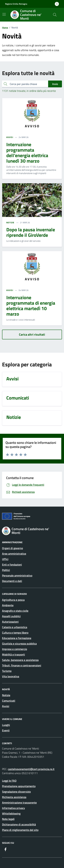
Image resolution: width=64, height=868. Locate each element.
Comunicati (9, 701)
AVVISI (10, 137)
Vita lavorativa (11, 676)
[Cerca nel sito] (55, 15)
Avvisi (6, 706)
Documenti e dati (12, 581)
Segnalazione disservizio (16, 792)
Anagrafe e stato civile (15, 611)
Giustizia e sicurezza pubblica (19, 644)
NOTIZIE (10, 223)
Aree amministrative (14, 554)
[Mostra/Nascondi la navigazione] (4, 14)
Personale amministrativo (17, 575)
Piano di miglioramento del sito (20, 830)
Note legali (8, 819)
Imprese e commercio (15, 649)
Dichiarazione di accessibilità (19, 824)
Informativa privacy (13, 808)
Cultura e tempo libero (15, 633)
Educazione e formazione (17, 638)
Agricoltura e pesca (13, 600)
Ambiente (8, 605)
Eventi (6, 730)
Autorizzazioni (10, 622)
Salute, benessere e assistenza (20, 660)
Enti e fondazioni (12, 565)
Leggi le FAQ (9, 781)
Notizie (6, 695)
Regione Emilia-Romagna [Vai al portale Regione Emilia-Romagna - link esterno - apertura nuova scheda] (16, 4)
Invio (55, 84)
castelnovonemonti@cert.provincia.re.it (31, 769)
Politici (6, 570)
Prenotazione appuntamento (19, 786)
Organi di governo (12, 548)
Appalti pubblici (11, 616)
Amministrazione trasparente (19, 803)
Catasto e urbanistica (15, 627)
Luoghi (6, 725)
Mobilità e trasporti (13, 654)
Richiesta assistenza (14, 797)
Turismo (7, 671)
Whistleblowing (11, 813)
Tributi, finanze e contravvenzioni (22, 665)
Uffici (5, 559)
